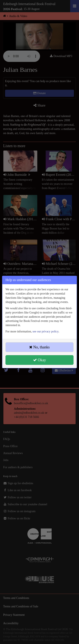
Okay (40, 360)
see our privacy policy (45, 331)
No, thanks (39, 347)
